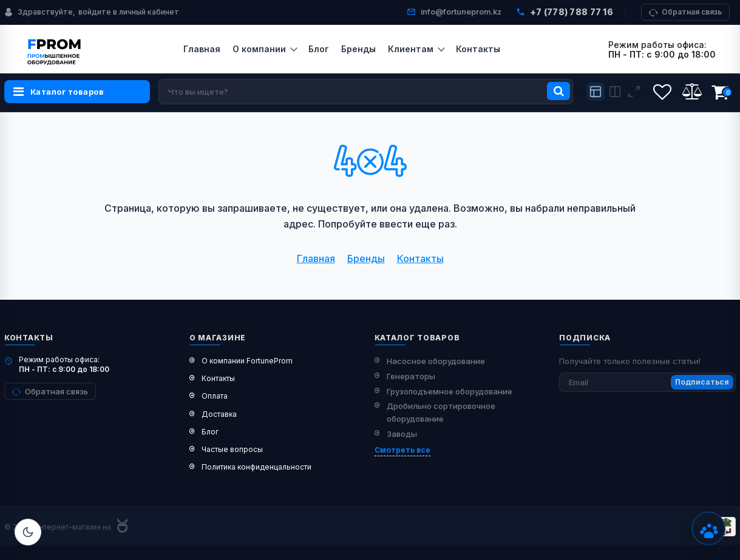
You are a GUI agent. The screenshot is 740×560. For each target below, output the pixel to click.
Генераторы (411, 376)
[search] (366, 92)
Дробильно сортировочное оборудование (441, 412)
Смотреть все (402, 450)
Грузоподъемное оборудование (450, 391)
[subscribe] (647, 382)
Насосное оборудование (436, 361)
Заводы (402, 434)
